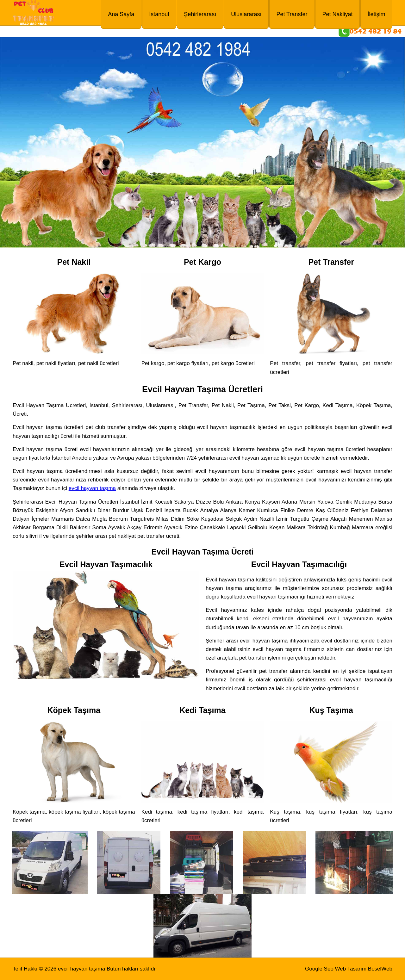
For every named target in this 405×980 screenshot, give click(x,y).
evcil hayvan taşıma (92, 488)
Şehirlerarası (200, 14)
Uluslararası (246, 14)
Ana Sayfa (121, 14)
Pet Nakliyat (337, 14)
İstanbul (159, 14)
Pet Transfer (292, 14)
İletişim (376, 14)
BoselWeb (380, 969)
